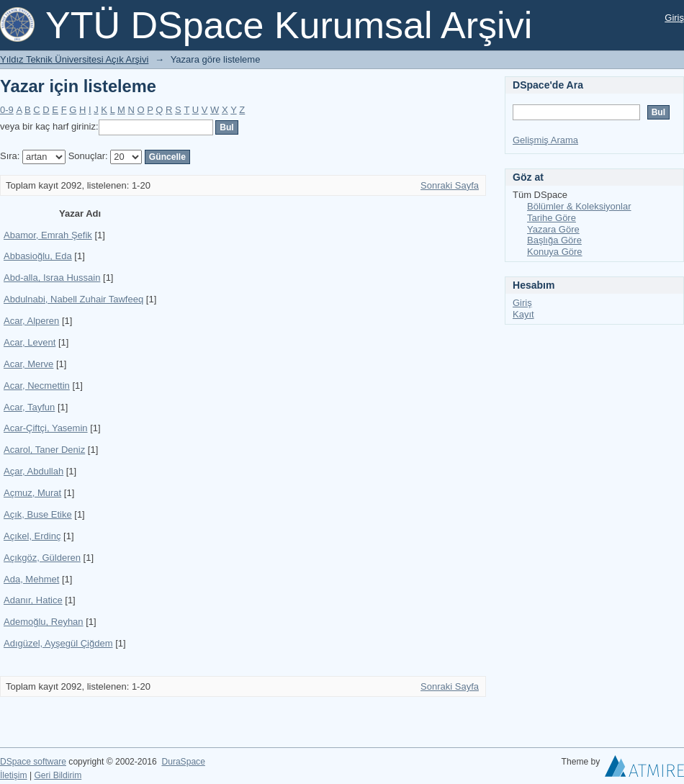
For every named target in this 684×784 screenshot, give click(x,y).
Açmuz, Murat (32, 493)
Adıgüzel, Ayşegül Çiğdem (58, 643)
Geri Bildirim (58, 775)
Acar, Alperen (31, 321)
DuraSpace (183, 762)
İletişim (14, 775)
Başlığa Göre (554, 240)
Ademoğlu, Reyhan (44, 622)
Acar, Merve (28, 364)
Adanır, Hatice (33, 600)
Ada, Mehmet (31, 579)
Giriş (674, 18)
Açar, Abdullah (33, 471)
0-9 (7, 110)
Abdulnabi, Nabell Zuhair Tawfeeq (73, 299)
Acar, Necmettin (37, 386)
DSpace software (33, 762)
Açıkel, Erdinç (32, 536)
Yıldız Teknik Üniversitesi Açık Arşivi (74, 59)
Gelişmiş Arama (545, 140)
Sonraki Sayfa (450, 185)
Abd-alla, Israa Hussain (52, 278)
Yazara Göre (553, 229)
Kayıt (523, 314)
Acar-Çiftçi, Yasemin (46, 428)
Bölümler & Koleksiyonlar (579, 206)
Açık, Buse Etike (38, 514)
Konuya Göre (555, 252)
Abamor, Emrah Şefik (48, 235)
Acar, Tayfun (29, 407)
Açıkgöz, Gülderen (42, 558)
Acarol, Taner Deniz (44, 450)
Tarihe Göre (552, 218)
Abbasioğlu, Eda (38, 256)
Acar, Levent (30, 342)
